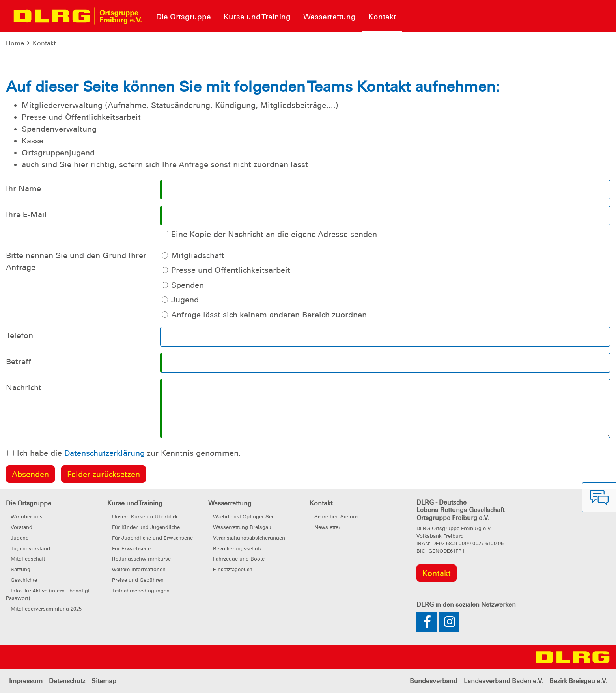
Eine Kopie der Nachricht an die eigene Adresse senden (274, 234)
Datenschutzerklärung (105, 453)
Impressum (26, 681)
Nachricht (24, 387)
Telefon (20, 335)
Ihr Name (23, 188)
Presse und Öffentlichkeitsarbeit (231, 270)
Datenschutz (67, 681)
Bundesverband (434, 681)
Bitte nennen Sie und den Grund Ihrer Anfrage (76, 261)
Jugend (185, 300)
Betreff (19, 361)
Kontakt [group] (437, 573)
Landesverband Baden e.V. (503, 681)
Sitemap (104, 681)
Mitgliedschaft (198, 255)
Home (15, 43)
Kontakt (44, 43)
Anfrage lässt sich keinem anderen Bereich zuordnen (269, 315)
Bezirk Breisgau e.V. (578, 681)
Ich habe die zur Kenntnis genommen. (129, 453)
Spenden (188, 285)
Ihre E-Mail (26, 214)
